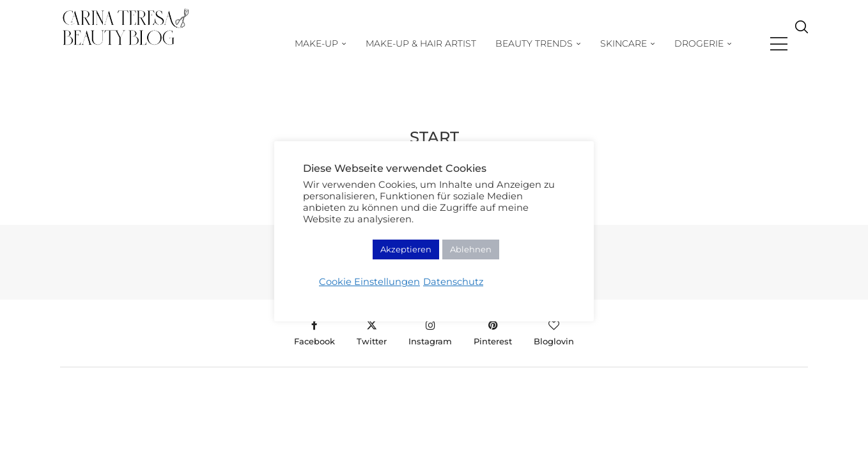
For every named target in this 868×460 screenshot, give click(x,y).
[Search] (802, 44)
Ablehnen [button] (471, 249)
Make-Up (341, 43)
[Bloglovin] (554, 333)
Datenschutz (453, 282)
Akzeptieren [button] (406, 249)
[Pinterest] (493, 333)
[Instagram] (430, 333)
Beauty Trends (559, 43)
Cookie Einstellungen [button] (369, 282)
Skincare (648, 43)
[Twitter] (372, 333)
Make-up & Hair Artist (446, 43)
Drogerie (724, 43)
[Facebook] (314, 333)
